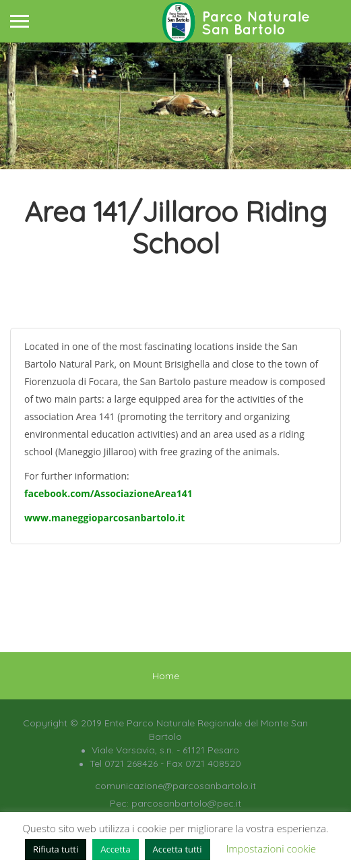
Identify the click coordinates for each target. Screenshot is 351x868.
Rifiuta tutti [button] (56, 849)
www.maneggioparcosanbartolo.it (104, 518)
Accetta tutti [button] (178, 849)
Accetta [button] (115, 849)
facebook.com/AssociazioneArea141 (108, 493)
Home (166, 676)
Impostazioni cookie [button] (271, 848)
